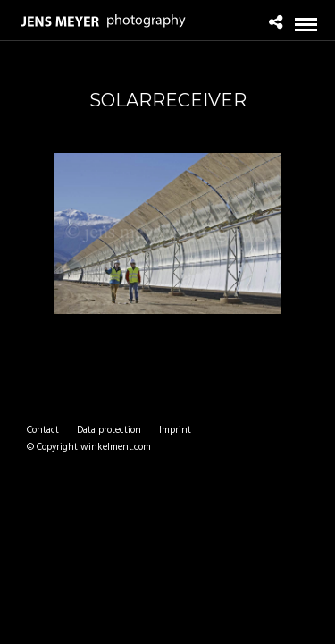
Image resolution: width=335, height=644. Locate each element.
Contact (43, 430)
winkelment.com (116, 447)
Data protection (109, 430)
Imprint (175, 430)
